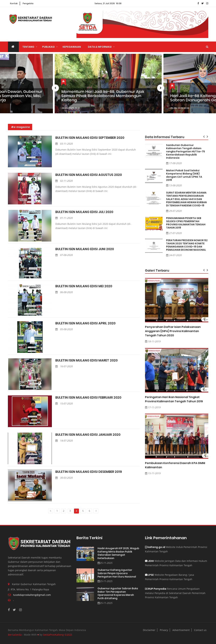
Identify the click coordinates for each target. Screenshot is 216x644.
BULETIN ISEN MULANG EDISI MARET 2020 (86, 360)
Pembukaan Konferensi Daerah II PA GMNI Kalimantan (175, 465)
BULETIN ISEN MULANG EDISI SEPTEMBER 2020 (90, 138)
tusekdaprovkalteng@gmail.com (32, 595)
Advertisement (181, 630)
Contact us (200, 630)
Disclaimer (149, 630)
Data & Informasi (100, 47)
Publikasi (48, 47)
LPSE (149, 575)
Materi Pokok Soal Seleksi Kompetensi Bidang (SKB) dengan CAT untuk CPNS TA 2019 (184, 175)
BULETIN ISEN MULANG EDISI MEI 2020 (84, 286)
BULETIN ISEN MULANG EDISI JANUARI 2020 (88, 435)
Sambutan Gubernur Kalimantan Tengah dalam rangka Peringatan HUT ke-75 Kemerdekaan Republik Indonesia (186, 151)
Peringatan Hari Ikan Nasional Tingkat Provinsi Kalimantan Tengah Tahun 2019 (174, 399)
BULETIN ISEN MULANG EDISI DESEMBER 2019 (89, 472)
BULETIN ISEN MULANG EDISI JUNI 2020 (85, 249)
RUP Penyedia (156, 589)
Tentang (28, 47)
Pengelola (28, 3)
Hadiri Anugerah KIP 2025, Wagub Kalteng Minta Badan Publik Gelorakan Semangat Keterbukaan (118, 553)
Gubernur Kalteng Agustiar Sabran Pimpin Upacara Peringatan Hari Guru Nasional (117, 573)
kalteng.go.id (155, 547)
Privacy (164, 630)
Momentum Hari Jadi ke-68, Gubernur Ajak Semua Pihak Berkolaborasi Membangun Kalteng (103, 96)
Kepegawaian (72, 47)
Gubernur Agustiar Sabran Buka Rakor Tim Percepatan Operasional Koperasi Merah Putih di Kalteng (118, 593)
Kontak (14, 3)
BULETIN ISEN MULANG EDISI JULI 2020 (84, 212)
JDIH (149, 561)
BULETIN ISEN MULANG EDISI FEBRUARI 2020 (88, 398)
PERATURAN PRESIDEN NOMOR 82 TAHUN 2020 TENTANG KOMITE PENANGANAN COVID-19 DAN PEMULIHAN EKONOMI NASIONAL (187, 245)
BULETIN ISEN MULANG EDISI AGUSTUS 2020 (89, 175)
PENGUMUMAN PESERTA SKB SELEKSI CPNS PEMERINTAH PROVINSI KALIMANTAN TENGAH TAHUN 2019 (186, 223)
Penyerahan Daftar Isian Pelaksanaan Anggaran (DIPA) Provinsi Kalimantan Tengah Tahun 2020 (173, 331)
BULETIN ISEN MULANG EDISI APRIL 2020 (85, 323)
